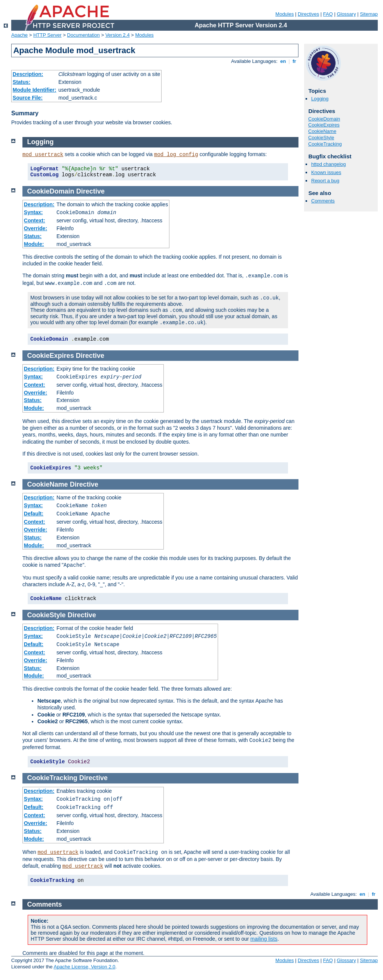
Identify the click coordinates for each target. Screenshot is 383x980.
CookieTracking (325, 144)
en (283, 61)
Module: (34, 244)
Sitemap (369, 14)
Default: (34, 514)
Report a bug (325, 181)
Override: (36, 228)
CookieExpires (324, 125)
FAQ (328, 14)
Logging (320, 99)
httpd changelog (329, 164)
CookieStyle (321, 138)
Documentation (83, 35)
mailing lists (264, 939)
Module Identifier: (35, 90)
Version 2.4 (118, 35)
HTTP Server (48, 35)
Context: (35, 220)
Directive (91, 191)
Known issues (326, 172)
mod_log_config (176, 155)
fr (295, 61)
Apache (19, 35)
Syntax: (33, 212)
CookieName (322, 131)
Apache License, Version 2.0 (84, 967)
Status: (22, 82)
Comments (323, 201)
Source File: (28, 98)
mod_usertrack (43, 155)
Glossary (346, 14)
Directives (308, 14)
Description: (28, 74)
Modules (284, 14)
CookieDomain (324, 119)
